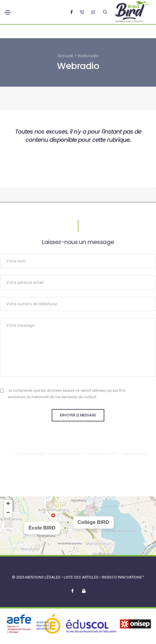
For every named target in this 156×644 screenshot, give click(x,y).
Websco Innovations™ (123, 577)
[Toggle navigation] (8, 12)
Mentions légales (43, 577)
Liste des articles (82, 577)
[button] (65, 528)
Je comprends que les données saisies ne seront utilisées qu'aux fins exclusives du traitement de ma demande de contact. (67, 394)
